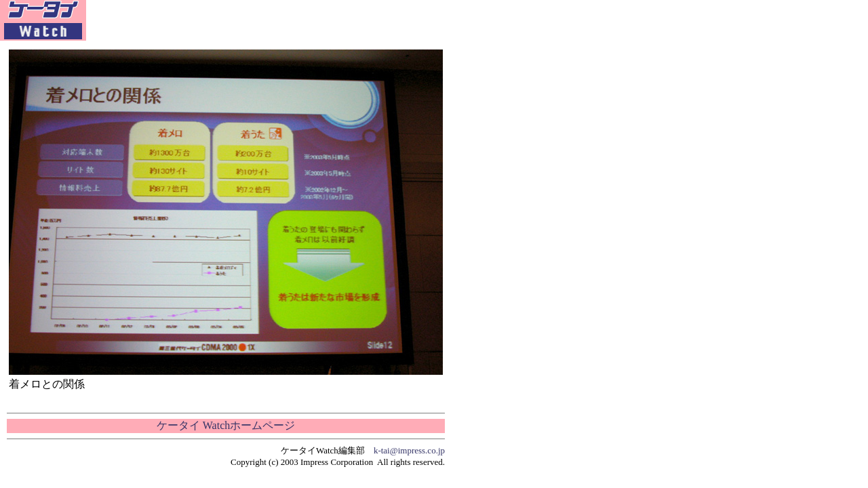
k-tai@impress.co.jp (409, 450)
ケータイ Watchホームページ (226, 425)
